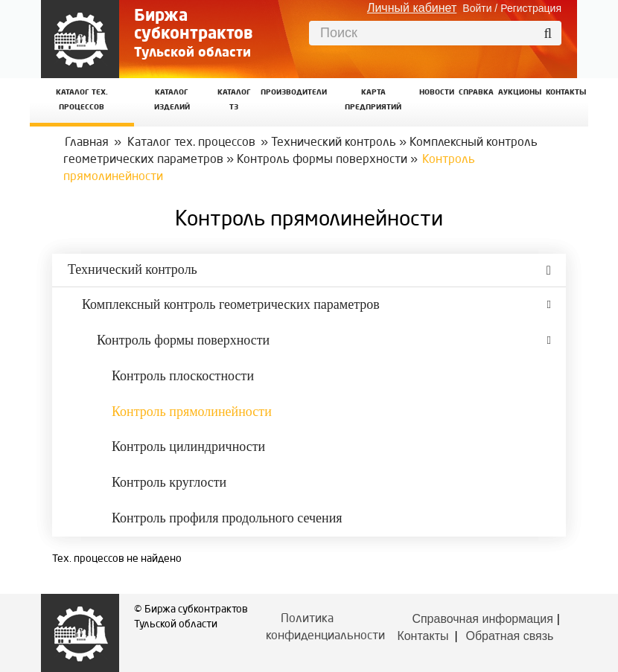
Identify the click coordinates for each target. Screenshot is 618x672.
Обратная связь (509, 636)
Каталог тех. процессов (191, 143)
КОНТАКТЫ (566, 93)
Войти (477, 8)
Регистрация (531, 8)
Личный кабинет (412, 8)
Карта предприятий (373, 100)
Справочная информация (482, 619)
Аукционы (520, 93)
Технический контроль (334, 143)
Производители (294, 93)
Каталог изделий (172, 100)
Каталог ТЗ (234, 100)
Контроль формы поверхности (322, 160)
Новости (437, 93)
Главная (87, 143)
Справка (476, 93)
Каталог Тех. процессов (82, 100)
